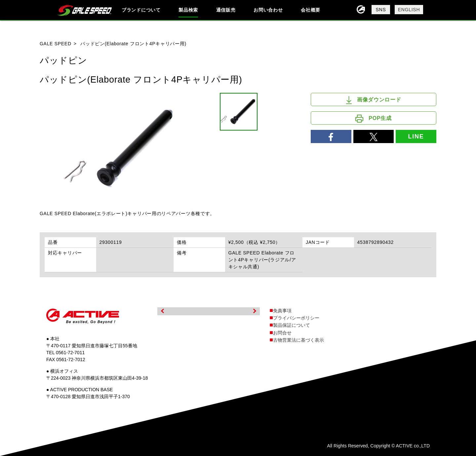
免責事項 (282, 311)
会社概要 (311, 10)
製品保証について (292, 325)
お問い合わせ (268, 10)
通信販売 (226, 10)
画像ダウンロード (374, 100)
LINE (416, 136)
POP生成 (373, 119)
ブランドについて (141, 10)
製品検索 (188, 10)
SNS (381, 10)
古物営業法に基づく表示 (298, 340)
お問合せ (282, 333)
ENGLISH (409, 10)
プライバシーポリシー (296, 318)
